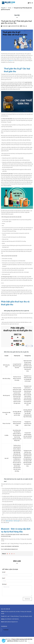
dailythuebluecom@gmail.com (11, 549)
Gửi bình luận (27, 599)
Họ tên (4, 572)
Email (4, 578)
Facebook (6, 630)
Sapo (26, 641)
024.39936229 (8, 546)
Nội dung (4, 584)
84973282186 (15, 546)
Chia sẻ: (4, 554)
